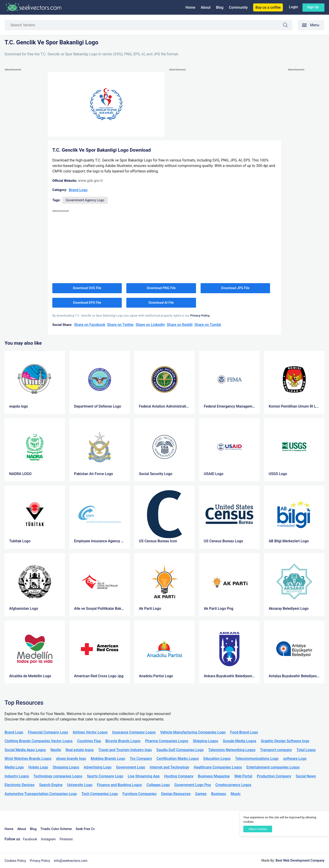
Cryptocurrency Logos (233, 785)
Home (190, 7)
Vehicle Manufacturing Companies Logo (193, 732)
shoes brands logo (71, 759)
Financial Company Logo (48, 732)
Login (293, 7)
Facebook (30, 839)
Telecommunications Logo (257, 759)
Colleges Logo (158, 785)
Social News (306, 776)
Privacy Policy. (200, 315)
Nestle (56, 750)
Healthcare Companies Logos (218, 767)
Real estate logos (80, 750)
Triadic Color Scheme (56, 829)
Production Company (274, 776)
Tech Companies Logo (100, 794)
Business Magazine (214, 776)
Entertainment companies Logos (273, 767)
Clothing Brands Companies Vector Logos (39, 741)
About (206, 7)
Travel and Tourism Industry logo (125, 750)
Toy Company (141, 759)
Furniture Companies (139, 794)
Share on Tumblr (208, 325)
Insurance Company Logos (134, 732)
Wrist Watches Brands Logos (28, 759)
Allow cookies (258, 829)
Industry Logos (17, 776)
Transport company (276, 750)
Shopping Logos (66, 767)
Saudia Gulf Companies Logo (180, 750)
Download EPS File (87, 303)
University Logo (80, 785)
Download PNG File (161, 288)
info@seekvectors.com (71, 861)
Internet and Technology (169, 767)
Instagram (48, 839)
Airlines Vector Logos (90, 732)
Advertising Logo (98, 767)
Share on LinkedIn (150, 325)
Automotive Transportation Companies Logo (41, 794)
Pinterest (66, 839)
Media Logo (14, 767)
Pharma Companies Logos (167, 741)
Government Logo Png (193, 785)
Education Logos (217, 759)
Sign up (313, 7)
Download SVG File (87, 288)
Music (236, 794)
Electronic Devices (20, 785)
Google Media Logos (240, 741)
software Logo (295, 759)
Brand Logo (78, 190)
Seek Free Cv (85, 829)
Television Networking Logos (232, 750)
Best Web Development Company (300, 861)
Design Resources (176, 794)
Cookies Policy (15, 861)
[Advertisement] (23, 141)
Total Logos (306, 750)
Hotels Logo (38, 767)
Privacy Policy (40, 861)
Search (288, 26)
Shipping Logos (206, 741)
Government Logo (131, 767)
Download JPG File (235, 288)
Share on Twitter (121, 325)
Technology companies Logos (58, 776)
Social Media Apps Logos (25, 750)
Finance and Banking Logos (119, 785)
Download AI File (161, 303)
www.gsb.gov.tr (90, 181)
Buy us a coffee (268, 7)
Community (238, 7)
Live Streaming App (144, 776)
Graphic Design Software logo (285, 741)
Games (201, 794)
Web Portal (243, 776)
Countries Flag (89, 741)
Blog (220, 7)
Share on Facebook (90, 325)
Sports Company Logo (105, 776)
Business (219, 794)
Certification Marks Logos (178, 759)
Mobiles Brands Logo (108, 759)
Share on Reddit (180, 325)
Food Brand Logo (244, 732)
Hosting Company (179, 776)
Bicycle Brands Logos (123, 741)
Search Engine (51, 785)
